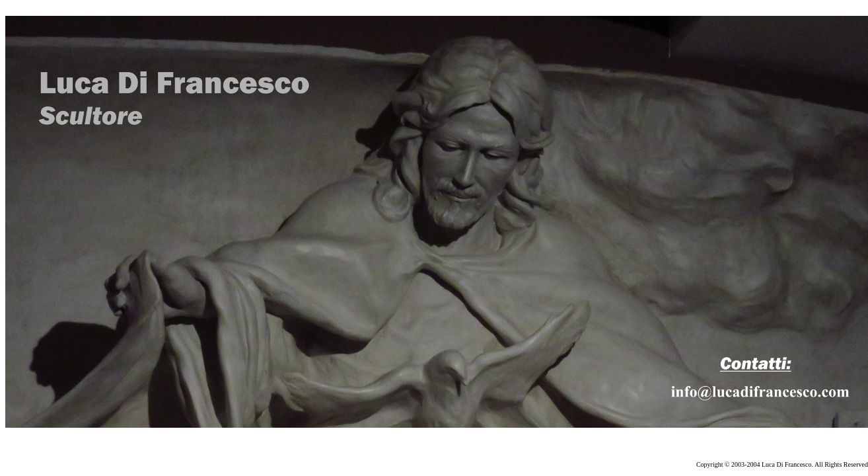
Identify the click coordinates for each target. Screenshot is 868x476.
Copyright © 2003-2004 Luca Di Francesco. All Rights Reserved (782, 464)
